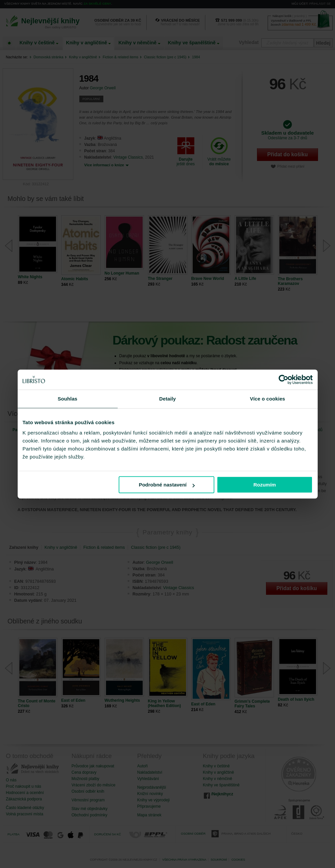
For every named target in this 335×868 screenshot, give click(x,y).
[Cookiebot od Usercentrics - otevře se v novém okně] (283, 380)
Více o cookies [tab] (268, 399)
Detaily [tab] (168, 399)
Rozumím (265, 485)
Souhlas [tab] (67, 399)
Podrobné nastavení (166, 485)
